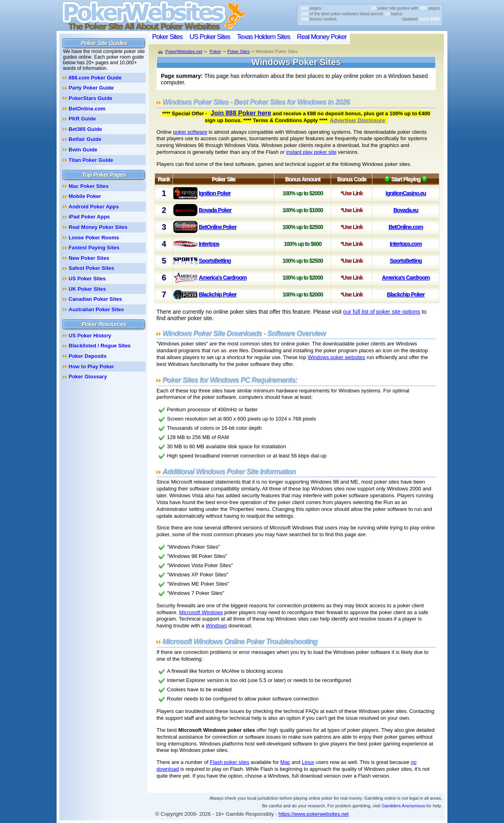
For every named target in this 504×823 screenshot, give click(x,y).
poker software (190, 132)
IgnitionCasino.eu (406, 193)
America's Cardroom (223, 278)
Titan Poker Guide (91, 160)
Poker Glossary (88, 377)
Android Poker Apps (94, 207)
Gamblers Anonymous (403, 806)
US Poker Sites (210, 37)
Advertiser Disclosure (358, 120)
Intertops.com (406, 244)
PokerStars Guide (90, 98)
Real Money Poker (322, 37)
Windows (216, 626)
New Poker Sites (89, 258)
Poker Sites (167, 37)
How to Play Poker (91, 367)
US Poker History (90, 336)
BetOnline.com (406, 227)
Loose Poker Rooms (94, 238)
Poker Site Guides (104, 43)
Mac (286, 762)
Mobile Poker (85, 196)
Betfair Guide (85, 139)
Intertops (209, 244)
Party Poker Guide (91, 88)
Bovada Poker (215, 210)
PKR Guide (82, 119)
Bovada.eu (406, 210)
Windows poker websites (336, 357)
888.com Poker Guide (95, 78)
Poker (215, 51)
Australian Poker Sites (96, 309)
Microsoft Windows (201, 612)
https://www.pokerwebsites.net (314, 814)
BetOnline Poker (217, 227)
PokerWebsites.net (184, 51)
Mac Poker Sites (89, 186)
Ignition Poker (214, 193)
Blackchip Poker (217, 294)
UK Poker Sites (87, 289)
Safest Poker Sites (91, 268)
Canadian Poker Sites (95, 299)
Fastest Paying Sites (94, 248)
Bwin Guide (83, 150)
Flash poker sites (230, 762)
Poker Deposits (88, 356)
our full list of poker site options (382, 312)
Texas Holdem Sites (263, 37)
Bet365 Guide (85, 129)
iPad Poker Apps (89, 217)
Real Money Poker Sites (98, 227)
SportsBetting (215, 261)
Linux (308, 762)
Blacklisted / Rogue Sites (100, 346)
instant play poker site (311, 152)
